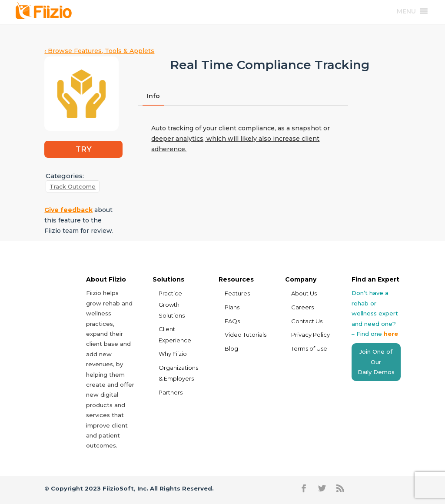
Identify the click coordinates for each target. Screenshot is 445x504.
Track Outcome (73, 186)
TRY (84, 149)
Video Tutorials (246, 335)
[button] (406, 11)
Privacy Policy (311, 335)
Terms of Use (309, 348)
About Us (304, 293)
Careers (302, 307)
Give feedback (68, 210)
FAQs (232, 321)
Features (237, 293)
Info (153, 96)
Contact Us (307, 321)
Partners (171, 392)
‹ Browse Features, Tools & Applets (99, 51)
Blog (231, 348)
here (391, 334)
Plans (232, 307)
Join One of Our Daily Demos (376, 362)
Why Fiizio (173, 354)
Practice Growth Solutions (172, 304)
